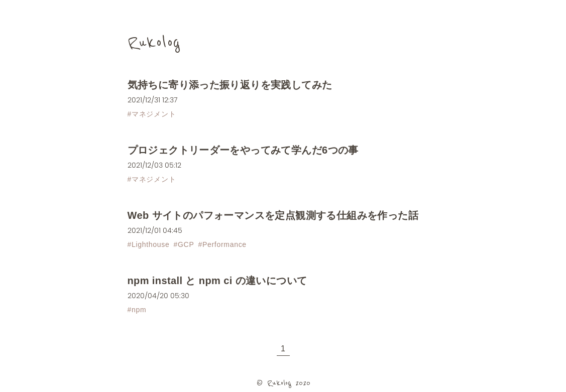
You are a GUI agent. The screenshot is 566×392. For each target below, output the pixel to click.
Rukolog (154, 42)
